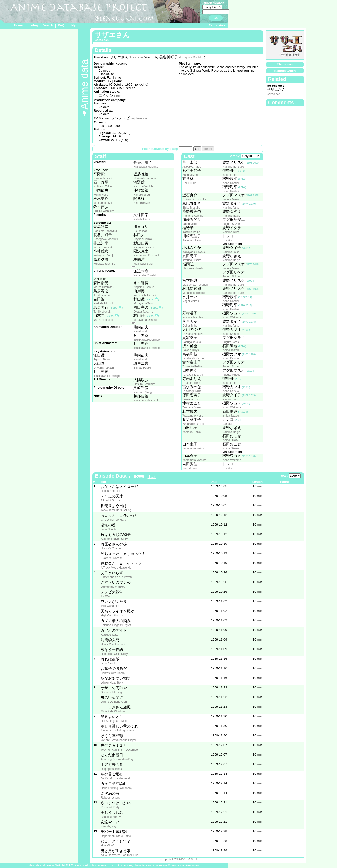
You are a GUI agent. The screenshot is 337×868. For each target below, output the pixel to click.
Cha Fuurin (189, 183)
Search (48, 25)
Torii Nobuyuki (102, 312)
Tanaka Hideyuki (193, 375)
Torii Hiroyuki (101, 295)
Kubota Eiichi (142, 219)
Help (73, 25)
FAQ (61, 25)
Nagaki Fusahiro (144, 287)
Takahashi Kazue (193, 358)
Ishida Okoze (231, 440)
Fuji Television (139, 118)
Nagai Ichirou (191, 301)
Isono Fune (229, 175)
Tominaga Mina (192, 391)
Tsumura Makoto (193, 407)
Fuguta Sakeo (231, 277)
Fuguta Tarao (231, 342)
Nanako (227, 424)
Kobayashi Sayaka (194, 252)
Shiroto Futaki (142, 368)
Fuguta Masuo (231, 199)
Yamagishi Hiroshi (145, 295)
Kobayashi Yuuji (103, 256)
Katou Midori (190, 224)
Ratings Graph (285, 71)
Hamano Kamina (193, 216)
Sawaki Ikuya (191, 350)
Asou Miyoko (190, 175)
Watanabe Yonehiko (146, 275)
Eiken (118, 96)
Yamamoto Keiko (193, 448)
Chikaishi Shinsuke (194, 199)
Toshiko (227, 240)
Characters (285, 64)
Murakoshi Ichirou (193, 293)
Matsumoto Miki (103, 203)
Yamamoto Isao (103, 320)
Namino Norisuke (233, 167)
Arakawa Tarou (192, 167)
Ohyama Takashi (104, 368)
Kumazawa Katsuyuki (147, 256)
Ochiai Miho (190, 326)
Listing (33, 25)
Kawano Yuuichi (143, 187)
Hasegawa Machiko (191, 58)
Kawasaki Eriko (192, 240)
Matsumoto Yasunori (195, 285)
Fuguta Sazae (231, 224)
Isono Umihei (231, 191)
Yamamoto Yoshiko (194, 460)
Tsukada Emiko (192, 399)
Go (216, 18)
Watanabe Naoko (193, 424)
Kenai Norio (101, 195)
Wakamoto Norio (193, 416)
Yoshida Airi (190, 468)
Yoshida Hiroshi (103, 303)
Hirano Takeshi (103, 178)
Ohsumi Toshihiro (144, 384)
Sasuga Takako (192, 342)
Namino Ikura (231, 232)
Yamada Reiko (191, 432)
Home (18, 25)
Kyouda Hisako (192, 260)
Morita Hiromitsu (104, 287)
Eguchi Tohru (102, 360)
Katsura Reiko (191, 232)
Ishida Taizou (231, 350)
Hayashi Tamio (143, 239)
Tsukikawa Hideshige (147, 340)
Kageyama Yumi (144, 247)
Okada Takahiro (143, 312)
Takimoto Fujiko (192, 367)
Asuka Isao (140, 231)
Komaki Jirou (141, 195)
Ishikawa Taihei (103, 187)
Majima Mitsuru (143, 264)
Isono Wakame (232, 317)
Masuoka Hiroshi (193, 268)
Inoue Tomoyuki (103, 247)
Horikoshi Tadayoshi (146, 178)
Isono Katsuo (231, 334)
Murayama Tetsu (144, 303)
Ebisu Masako (191, 208)
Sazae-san (136, 58)
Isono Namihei (231, 183)
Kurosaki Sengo (143, 392)
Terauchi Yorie (191, 383)
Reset (208, 149)
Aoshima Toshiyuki (105, 231)
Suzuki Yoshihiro (104, 211)
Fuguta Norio (230, 367)
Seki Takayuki (142, 203)
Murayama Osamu (145, 320)
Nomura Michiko (192, 317)
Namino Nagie (231, 216)
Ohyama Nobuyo (193, 334)
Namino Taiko (231, 208)
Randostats (217, 25)
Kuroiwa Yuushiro (104, 264)
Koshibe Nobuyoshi (145, 400)
